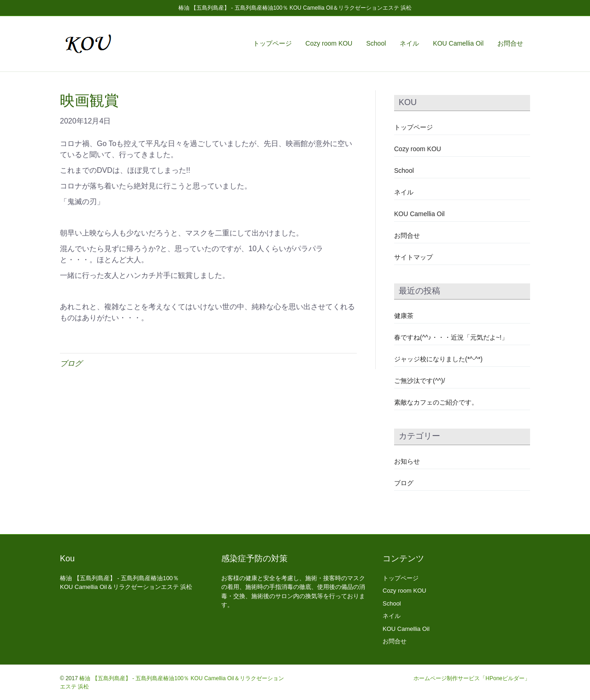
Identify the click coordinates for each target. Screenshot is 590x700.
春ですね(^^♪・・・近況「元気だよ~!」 (451, 337)
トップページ (272, 43)
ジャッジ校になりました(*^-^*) (438, 359)
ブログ (71, 363)
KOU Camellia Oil (458, 43)
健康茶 (404, 316)
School (376, 43)
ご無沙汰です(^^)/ (419, 381)
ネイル (409, 43)
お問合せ (510, 43)
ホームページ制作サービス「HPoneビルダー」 (472, 678)
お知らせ (407, 461)
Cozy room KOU (329, 43)
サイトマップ (413, 257)
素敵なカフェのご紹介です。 (436, 402)
